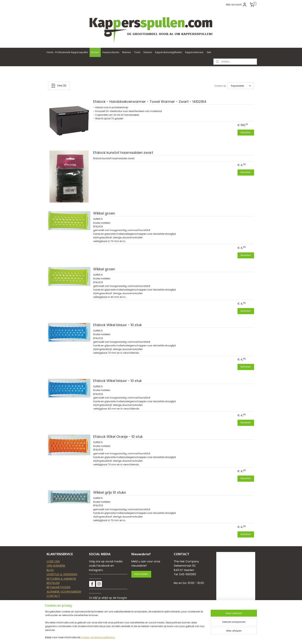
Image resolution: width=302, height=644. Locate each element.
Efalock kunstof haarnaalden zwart (123, 153)
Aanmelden (141, 574)
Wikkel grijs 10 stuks (110, 493)
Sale (209, 52)
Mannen (127, 52)
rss (176, 637)
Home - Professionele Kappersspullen (67, 52)
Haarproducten (111, 52)
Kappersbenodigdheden (169, 52)
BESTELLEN (53, 583)
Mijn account (237, 5)
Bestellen (246, 132)
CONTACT (53, 596)
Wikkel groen (104, 213)
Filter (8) (59, 86)
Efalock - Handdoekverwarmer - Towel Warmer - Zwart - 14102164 (150, 102)
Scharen (148, 52)
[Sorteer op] (241, 86)
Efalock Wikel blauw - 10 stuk (117, 325)
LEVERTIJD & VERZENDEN (62, 574)
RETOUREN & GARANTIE (61, 579)
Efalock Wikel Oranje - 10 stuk (118, 437)
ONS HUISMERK (56, 566)
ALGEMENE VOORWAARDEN (64, 592)
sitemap (168, 637)
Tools (137, 52)
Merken (95, 52)
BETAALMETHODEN (58, 587)
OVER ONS (53, 561)
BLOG (50, 570)
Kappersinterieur (194, 52)
